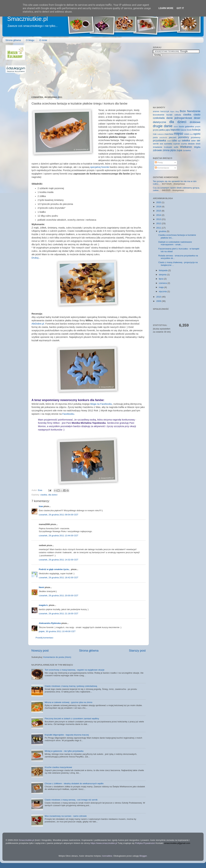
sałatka (186, 140)
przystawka (159, 140)
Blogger (143, 856)
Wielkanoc (186, 147)
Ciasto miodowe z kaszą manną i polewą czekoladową (71, 686)
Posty (159, 162)
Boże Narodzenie (190, 111)
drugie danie (163, 126)
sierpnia (163, 275)
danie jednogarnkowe (179, 118)
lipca (161, 279)
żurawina (187, 151)
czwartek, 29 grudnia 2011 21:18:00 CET (59, 614)
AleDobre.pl (38, 324)
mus (191, 134)
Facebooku (68, 414)
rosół (169, 141)
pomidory (184, 137)
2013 (159, 219)
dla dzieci (53, 495)
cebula (178, 115)
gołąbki (198, 127)
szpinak (177, 144)
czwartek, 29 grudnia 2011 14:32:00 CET (59, 560)
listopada (164, 270)
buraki (169, 115)
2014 (159, 215)
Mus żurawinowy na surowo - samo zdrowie (66, 816)
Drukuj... (36, 258)
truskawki (168, 147)
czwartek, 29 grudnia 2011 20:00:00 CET (59, 596)
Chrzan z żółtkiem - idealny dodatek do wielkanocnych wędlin (74, 783)
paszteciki (163, 137)
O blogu (30, 40)
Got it (180, 8)
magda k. (44, 605)
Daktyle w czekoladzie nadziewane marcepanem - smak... (175, 243)
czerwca (163, 283)
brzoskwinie (159, 115)
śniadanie (158, 147)
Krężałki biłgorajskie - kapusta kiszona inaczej (67, 735)
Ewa (40, 490)
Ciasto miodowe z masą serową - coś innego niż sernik (71, 800)
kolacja (196, 130)
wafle (176, 147)
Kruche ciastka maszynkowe (58, 767)
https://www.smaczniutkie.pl (104, 843)
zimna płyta (169, 150)
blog (177, 111)
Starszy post (137, 651)
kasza (183, 130)
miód (186, 134)
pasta (155, 137)
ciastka (44, 495)
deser (197, 118)
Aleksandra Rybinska (50, 623)
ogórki (197, 134)
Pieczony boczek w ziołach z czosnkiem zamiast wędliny (72, 719)
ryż (179, 141)
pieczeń (173, 137)
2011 (159, 228)
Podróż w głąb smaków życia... (55, 569)
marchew (169, 134)
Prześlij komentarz (44, 638)
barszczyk (165, 111)
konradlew (107, 856)
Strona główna (13, 40)
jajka (168, 130)
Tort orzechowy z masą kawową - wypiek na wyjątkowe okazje (74, 670)
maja (162, 287)
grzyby (156, 130)
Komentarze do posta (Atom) (57, 657)
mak (155, 134)
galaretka (189, 126)
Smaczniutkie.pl (28, 19)
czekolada (159, 118)
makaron (160, 134)
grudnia (163, 231)
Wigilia (197, 147)
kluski (189, 130)
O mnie (43, 40)
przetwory (196, 137)
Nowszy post (40, 651)
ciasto (197, 114)
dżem (176, 127)
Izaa (41, 506)
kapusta (175, 130)
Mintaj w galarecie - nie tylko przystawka (64, 751)
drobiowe (195, 122)
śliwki (198, 144)
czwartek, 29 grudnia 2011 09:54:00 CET (59, 515)
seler (193, 141)
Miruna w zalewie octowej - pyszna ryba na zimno (68, 702)
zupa (179, 150)
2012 (159, 223)
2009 (159, 301)
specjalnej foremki (100, 167)
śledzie (191, 144)
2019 (159, 207)
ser (199, 140)
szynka (184, 144)
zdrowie (157, 150)
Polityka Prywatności (145, 843)
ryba (174, 140)
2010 (159, 297)
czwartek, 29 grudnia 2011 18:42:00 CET (59, 578)
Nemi (41, 587)
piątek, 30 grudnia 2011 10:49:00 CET (57, 631)
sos (161, 144)
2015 (159, 211)
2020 (159, 202)
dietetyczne (159, 122)
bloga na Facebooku (101, 404)
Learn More (166, 8)
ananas (156, 111)
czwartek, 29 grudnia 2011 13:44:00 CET (59, 536)
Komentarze (162, 168)
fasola (181, 127)
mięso (178, 134)
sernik (156, 144)
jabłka (162, 130)
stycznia (163, 291)
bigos (172, 111)
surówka (168, 144)
